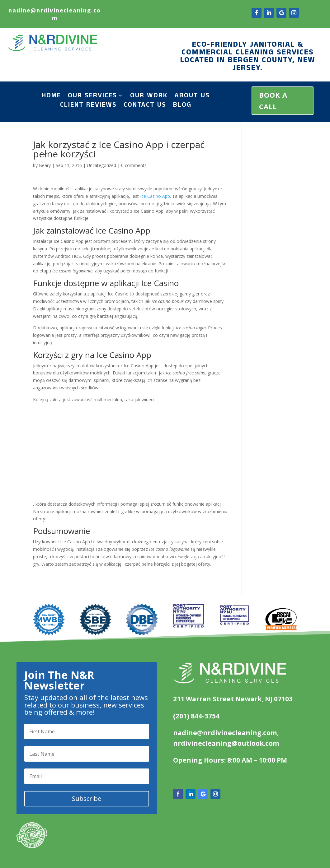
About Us (192, 97)
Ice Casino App (155, 196)
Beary (45, 165)
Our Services (92, 97)
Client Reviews (88, 106)
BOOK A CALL (273, 101)
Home (51, 97)
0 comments (134, 165)
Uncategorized (101, 165)
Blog (182, 106)
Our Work (149, 97)
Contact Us (145, 106)
